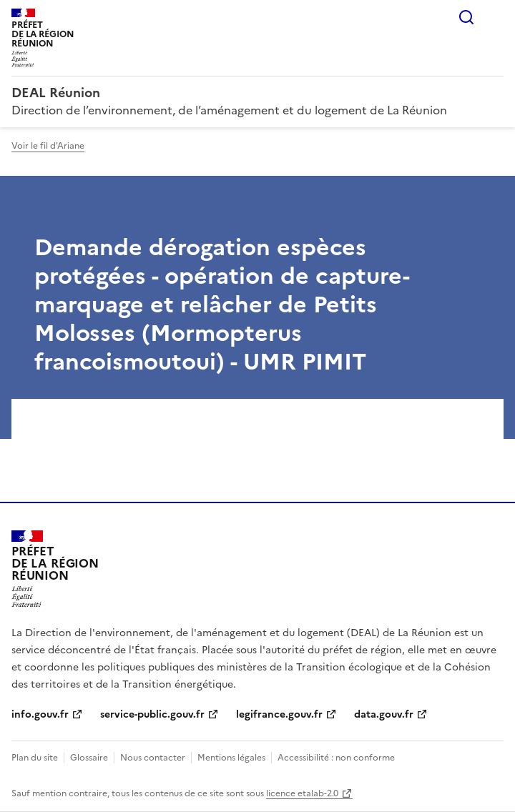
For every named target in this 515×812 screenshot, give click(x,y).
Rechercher (466, 17)
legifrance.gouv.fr (279, 714)
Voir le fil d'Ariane (48, 146)
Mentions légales (231, 758)
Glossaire (89, 758)
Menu (495, 17)
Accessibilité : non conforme (336, 758)
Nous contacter (153, 758)
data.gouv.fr (384, 714)
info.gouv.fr (40, 714)
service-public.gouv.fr (152, 714)
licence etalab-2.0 (302, 793)
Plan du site (35, 758)
